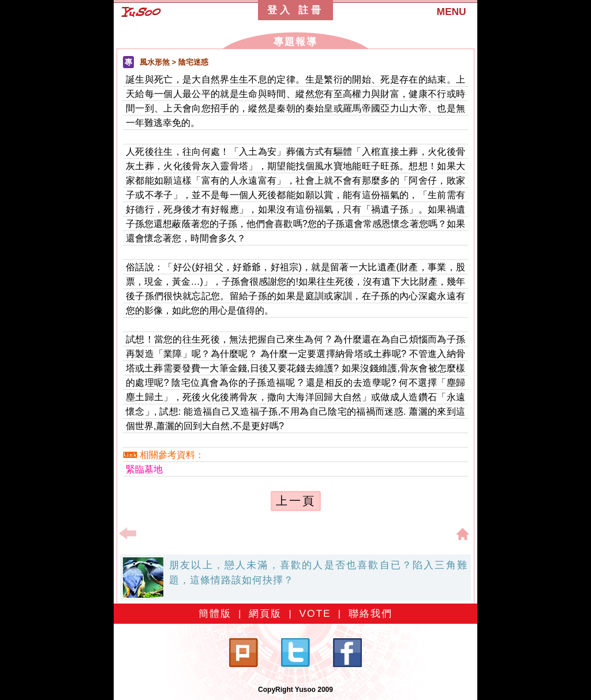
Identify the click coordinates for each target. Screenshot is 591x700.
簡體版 (215, 613)
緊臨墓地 (144, 469)
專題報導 (295, 42)
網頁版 (265, 613)
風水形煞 (155, 62)
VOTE (315, 613)
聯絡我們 (371, 613)
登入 (280, 10)
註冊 (311, 10)
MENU (451, 12)
